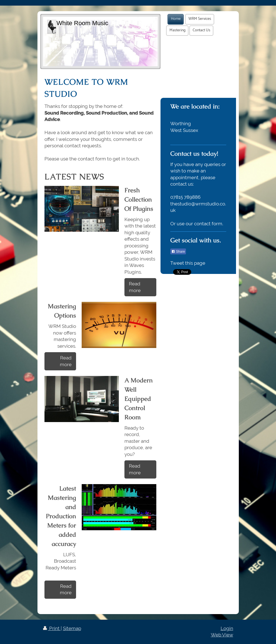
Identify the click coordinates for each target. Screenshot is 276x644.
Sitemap (72, 628)
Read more (135, 287)
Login (227, 628)
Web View (222, 635)
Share (178, 252)
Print (52, 628)
